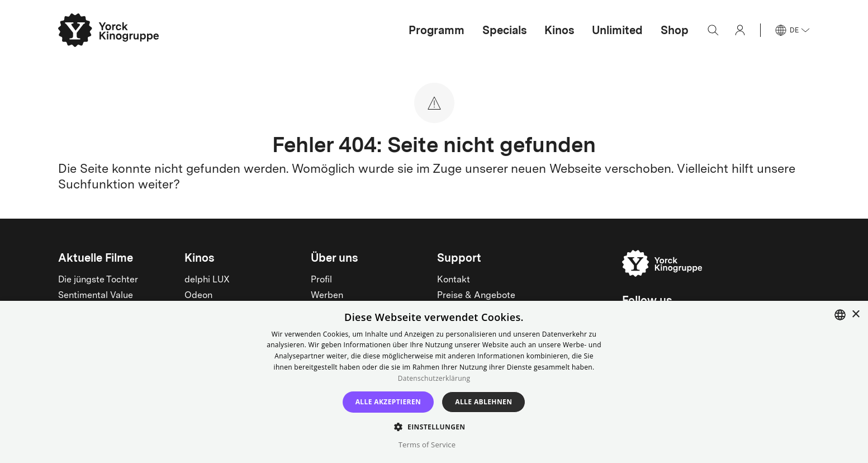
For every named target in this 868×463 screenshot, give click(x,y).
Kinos (559, 30)
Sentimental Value (96, 296)
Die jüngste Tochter (98, 280)
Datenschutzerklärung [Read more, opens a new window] (434, 378)
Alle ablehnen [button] (483, 402)
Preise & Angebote (476, 296)
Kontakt (454, 280)
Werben (327, 296)
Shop (675, 30)
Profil (321, 280)
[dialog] (434, 382)
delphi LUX (207, 280)
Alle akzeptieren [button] (388, 402)
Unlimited (617, 30)
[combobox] (840, 315)
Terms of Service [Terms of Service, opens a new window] (427, 445)
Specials (504, 30)
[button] (434, 426)
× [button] (855, 315)
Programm (437, 30)
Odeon (198, 296)
